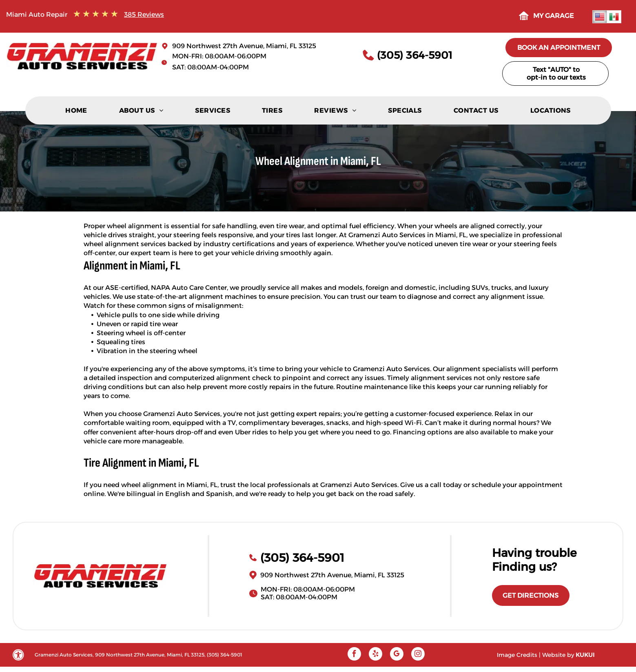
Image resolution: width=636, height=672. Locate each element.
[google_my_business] (397, 655)
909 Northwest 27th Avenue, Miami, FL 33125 (244, 46)
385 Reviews (144, 14)
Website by (558, 655)
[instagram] (418, 655)
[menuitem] (76, 112)
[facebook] (354, 655)
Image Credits (517, 655)
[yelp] (376, 655)
